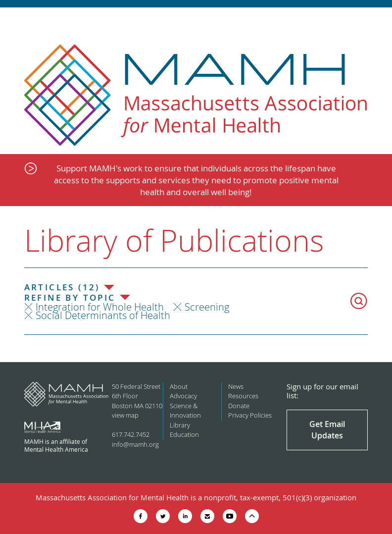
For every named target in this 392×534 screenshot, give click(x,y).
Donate (239, 406)
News (236, 386)
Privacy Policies (250, 415)
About (179, 386)
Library (180, 425)
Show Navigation (376, 21)
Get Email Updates (327, 429)
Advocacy (183, 396)
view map (125, 415)
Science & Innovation (185, 411)
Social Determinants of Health (103, 315)
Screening (207, 307)
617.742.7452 (131, 434)
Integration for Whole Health (100, 307)
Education (184, 434)
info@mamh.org (135, 444)
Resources (243, 396)
